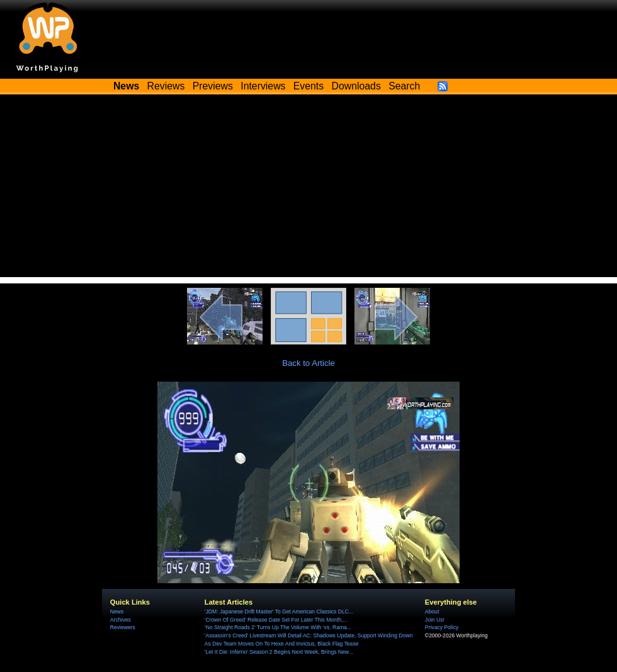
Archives (121, 620)
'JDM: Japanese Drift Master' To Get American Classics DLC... (279, 612)
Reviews (166, 86)
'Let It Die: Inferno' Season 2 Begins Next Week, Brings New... (279, 652)
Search (404, 86)
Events (308, 86)
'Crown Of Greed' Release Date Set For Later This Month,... (276, 620)
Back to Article (308, 363)
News (117, 612)
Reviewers (123, 627)
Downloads (356, 86)
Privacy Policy (442, 627)
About (432, 612)
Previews (213, 86)
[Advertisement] (308, 189)
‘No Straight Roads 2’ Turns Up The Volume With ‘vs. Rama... (278, 627)
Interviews (263, 86)
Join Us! (435, 620)
